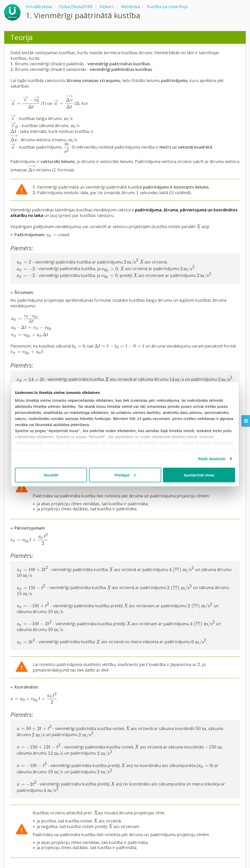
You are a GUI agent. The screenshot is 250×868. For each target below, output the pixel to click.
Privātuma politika (160, 863)
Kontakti (104, 863)
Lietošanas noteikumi (129, 863)
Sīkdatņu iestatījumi (191, 863)
